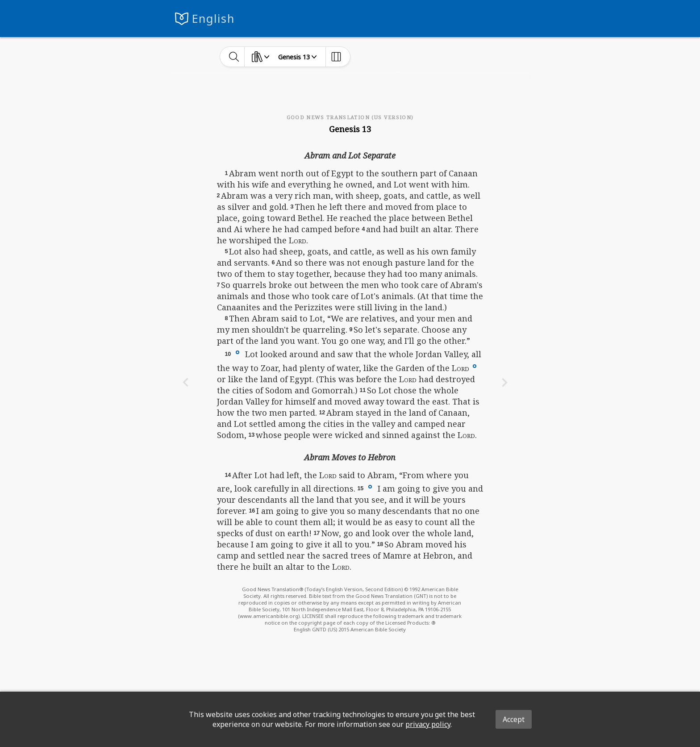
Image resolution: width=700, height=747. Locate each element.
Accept (514, 719)
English (213, 19)
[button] (237, 352)
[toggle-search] (234, 57)
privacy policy (428, 724)
